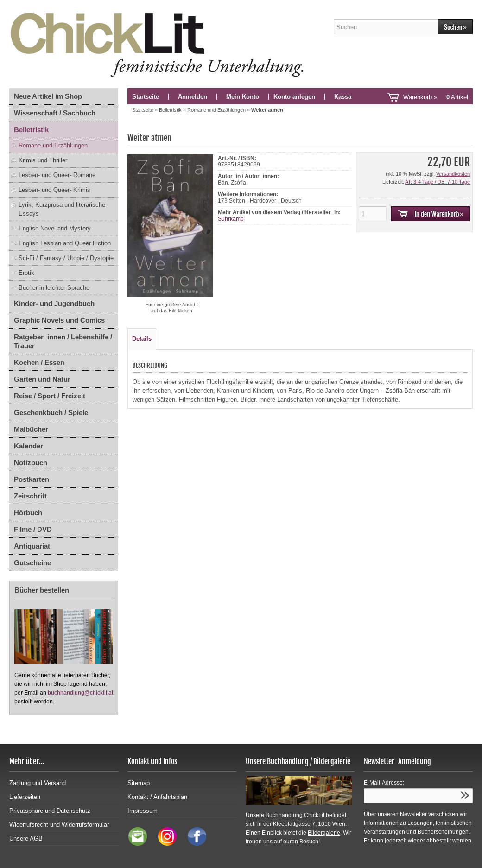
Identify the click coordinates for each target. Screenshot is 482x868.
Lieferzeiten (25, 797)
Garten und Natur (42, 379)
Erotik (26, 273)
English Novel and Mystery (55, 228)
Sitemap (139, 783)
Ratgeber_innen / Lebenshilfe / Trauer (63, 341)
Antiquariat (32, 546)
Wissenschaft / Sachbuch (55, 113)
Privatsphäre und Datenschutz (50, 811)
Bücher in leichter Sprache (54, 288)
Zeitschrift (30, 496)
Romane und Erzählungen (53, 145)
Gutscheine (32, 563)
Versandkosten (453, 174)
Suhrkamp (231, 219)
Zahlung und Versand (38, 783)
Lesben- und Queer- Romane (57, 175)
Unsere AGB (26, 839)
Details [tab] (142, 339)
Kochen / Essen (39, 362)
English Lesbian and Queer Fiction (65, 243)
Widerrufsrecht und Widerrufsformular (59, 825)
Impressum (143, 811)
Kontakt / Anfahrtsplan (157, 797)
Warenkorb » (436, 97)
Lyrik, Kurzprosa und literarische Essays (62, 209)
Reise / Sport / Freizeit (50, 396)
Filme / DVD (33, 529)
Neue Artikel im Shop (48, 96)
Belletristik (31, 130)
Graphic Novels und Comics (59, 320)
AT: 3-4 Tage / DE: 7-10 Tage (438, 182)
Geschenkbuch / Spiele (51, 412)
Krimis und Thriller (43, 160)
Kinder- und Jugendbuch (54, 303)
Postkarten (32, 479)
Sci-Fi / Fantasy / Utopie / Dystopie (66, 258)
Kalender (29, 446)
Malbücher (31, 429)
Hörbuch (28, 513)
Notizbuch (31, 463)
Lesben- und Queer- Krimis (54, 190)
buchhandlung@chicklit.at (80, 693)
